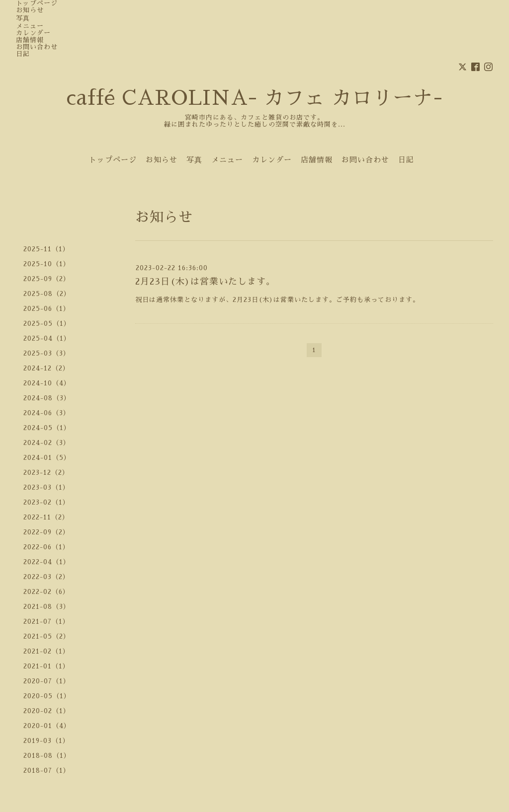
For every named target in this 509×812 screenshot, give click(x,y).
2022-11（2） (46, 517)
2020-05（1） (47, 696)
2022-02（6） (46, 592)
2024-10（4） (47, 383)
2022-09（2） (46, 532)
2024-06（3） (47, 413)
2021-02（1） (46, 651)
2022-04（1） (47, 562)
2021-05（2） (47, 636)
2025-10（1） (47, 264)
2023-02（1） (46, 502)
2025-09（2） (47, 279)
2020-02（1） (47, 711)
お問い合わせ (37, 47)
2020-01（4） (47, 726)
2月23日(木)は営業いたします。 (205, 282)
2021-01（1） (46, 666)
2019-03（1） (46, 741)
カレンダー (33, 33)
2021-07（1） (46, 622)
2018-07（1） (47, 771)
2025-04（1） (47, 338)
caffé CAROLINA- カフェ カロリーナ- (254, 98)
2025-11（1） (46, 249)
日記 (23, 54)
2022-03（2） (46, 577)
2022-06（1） (46, 547)
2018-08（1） (47, 756)
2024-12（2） (46, 368)
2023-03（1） (46, 487)
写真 (23, 18)
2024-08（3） (47, 398)
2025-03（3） (47, 353)
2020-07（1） (47, 681)
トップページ (37, 3)
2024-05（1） (47, 428)
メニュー (30, 26)
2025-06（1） (47, 309)
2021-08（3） (47, 607)
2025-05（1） (47, 324)
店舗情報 (30, 40)
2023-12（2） (46, 473)
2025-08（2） (47, 294)
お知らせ (30, 10)
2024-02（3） (47, 443)
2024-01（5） (47, 458)
